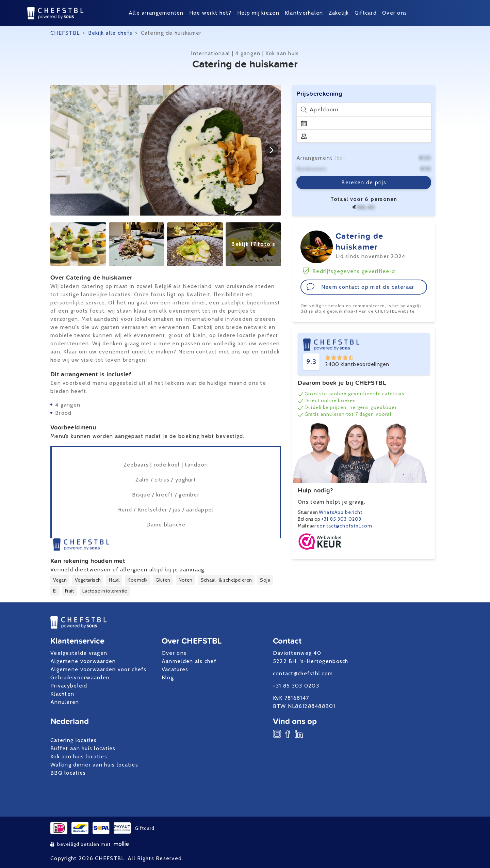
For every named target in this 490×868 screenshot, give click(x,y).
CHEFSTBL (65, 33)
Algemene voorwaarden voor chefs (99, 669)
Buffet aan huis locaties (83, 748)
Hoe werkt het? (210, 13)
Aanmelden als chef (189, 661)
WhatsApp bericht (341, 512)
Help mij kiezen (258, 13)
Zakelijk (339, 13)
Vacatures (175, 669)
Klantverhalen (304, 13)
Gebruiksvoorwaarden (80, 677)
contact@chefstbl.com (345, 526)
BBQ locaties (68, 773)
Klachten (62, 694)
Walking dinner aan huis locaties (94, 765)
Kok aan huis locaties (79, 756)
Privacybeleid (69, 686)
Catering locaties (74, 740)
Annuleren (65, 702)
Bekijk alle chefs (110, 33)
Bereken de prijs (364, 182)
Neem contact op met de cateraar (360, 287)
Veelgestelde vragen (79, 653)
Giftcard (366, 13)
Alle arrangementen (156, 13)
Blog (168, 677)
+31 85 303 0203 (341, 519)
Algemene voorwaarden (83, 661)
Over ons (395, 13)
